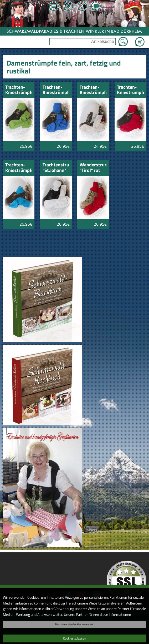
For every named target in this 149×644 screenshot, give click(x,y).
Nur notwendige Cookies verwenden (75, 624)
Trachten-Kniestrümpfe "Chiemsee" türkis (19, 168)
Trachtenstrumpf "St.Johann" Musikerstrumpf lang (56, 168)
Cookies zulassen (74, 638)
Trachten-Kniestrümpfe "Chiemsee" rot (130, 90)
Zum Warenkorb (140, 39)
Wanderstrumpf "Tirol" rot (93, 168)
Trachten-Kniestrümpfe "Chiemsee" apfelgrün (19, 90)
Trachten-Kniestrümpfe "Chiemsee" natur (93, 90)
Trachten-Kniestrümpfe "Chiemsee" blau (56, 90)
